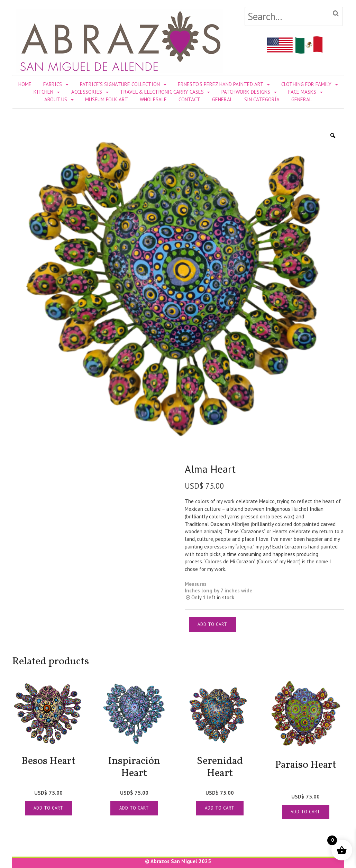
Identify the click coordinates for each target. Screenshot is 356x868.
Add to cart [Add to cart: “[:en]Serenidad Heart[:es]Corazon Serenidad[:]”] (220, 808)
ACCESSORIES (87, 92)
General (222, 99)
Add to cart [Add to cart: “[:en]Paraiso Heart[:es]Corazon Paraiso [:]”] (305, 812)
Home (25, 84)
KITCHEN (43, 92)
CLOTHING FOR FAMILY (306, 84)
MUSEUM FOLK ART (107, 99)
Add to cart (212, 624)
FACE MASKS (302, 92)
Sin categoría (262, 99)
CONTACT (189, 99)
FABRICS (53, 84)
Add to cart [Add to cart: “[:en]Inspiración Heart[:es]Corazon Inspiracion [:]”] (134, 808)
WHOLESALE (153, 99)
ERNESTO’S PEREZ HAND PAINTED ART (221, 84)
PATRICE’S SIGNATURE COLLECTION (120, 84)
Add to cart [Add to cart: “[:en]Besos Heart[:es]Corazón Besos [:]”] (48, 808)
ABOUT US (56, 99)
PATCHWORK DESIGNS (246, 92)
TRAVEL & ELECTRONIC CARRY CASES (162, 92)
